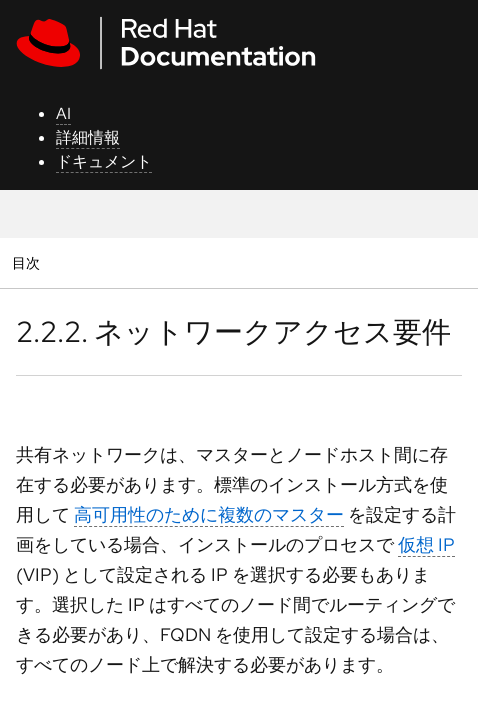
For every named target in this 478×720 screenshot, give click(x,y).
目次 (28, 262)
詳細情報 (88, 137)
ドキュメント (104, 161)
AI (63, 113)
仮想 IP (426, 544)
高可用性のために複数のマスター (209, 514)
